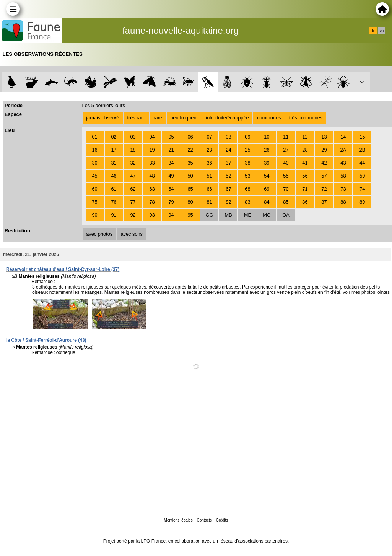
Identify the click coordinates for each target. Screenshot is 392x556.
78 (152, 202)
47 (133, 176)
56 (305, 176)
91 (114, 215)
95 (190, 215)
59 (362, 176)
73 (343, 189)
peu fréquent (184, 118)
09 (247, 137)
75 (94, 202)
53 (247, 176)
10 (267, 137)
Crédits (222, 520)
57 (324, 176)
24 (228, 150)
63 (152, 189)
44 (362, 163)
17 (114, 150)
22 (190, 150)
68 (247, 189)
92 (133, 215)
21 (171, 150)
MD (229, 215)
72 (324, 189)
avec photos (99, 234)
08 (228, 137)
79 (171, 202)
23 (209, 150)
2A (343, 150)
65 (190, 189)
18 (133, 150)
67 (228, 189)
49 (171, 176)
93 (152, 215)
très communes (306, 118)
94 (171, 215)
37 (228, 163)
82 (228, 202)
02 (114, 137)
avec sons (132, 234)
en (382, 31)
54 (267, 176)
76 (114, 202)
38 (247, 163)
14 (343, 137)
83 (247, 202)
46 (114, 176)
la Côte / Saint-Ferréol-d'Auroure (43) (46, 340)
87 (324, 202)
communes (269, 118)
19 (152, 150)
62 (133, 189)
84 (267, 202)
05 (171, 137)
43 (343, 163)
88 (343, 202)
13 (324, 137)
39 (267, 163)
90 (94, 215)
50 (190, 176)
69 (267, 189)
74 (362, 189)
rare (158, 118)
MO (267, 215)
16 (94, 150)
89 (362, 202)
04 (152, 137)
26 (267, 150)
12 (305, 137)
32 (133, 163)
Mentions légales (178, 520)
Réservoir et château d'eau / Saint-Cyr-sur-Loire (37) (63, 269)
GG (210, 215)
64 (171, 189)
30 (94, 163)
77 (133, 202)
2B (363, 150)
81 (209, 202)
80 (190, 202)
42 (324, 163)
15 (362, 137)
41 (305, 163)
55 (286, 176)
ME (248, 215)
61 (114, 189)
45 (94, 176)
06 (190, 137)
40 (286, 163)
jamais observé (102, 118)
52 (228, 176)
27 (286, 150)
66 (209, 189)
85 (286, 202)
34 (171, 163)
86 (305, 202)
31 (114, 163)
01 (94, 137)
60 (94, 189)
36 (209, 163)
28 (305, 150)
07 (209, 137)
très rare (136, 118)
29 (324, 150)
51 (209, 176)
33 (152, 163)
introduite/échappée (227, 118)
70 (286, 189)
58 (343, 176)
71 (305, 189)
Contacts (204, 520)
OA (286, 215)
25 (247, 150)
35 (190, 163)
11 (286, 137)
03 (133, 137)
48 (152, 176)
